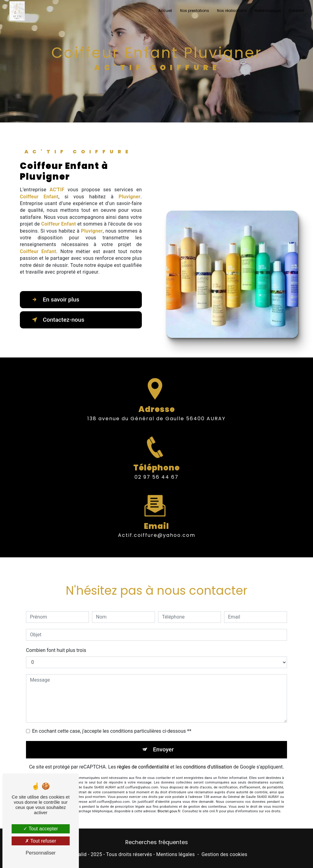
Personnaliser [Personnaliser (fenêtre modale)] (41, 853)
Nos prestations (195, 11)
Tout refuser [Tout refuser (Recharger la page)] (41, 841)
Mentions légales (175, 854)
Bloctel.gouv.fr (169, 802)
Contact (296, 11)
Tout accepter (41, 829)
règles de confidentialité (143, 758)
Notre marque (268, 11)
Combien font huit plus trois (56, 641)
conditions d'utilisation (208, 758)
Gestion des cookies (224, 854)
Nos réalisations (232, 11)
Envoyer (164, 741)
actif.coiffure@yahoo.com (157, 526)
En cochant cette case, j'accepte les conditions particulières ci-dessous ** (112, 722)
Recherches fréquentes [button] (157, 842)
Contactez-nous (57, 320)
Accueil (165, 11)
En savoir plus (54, 300)
